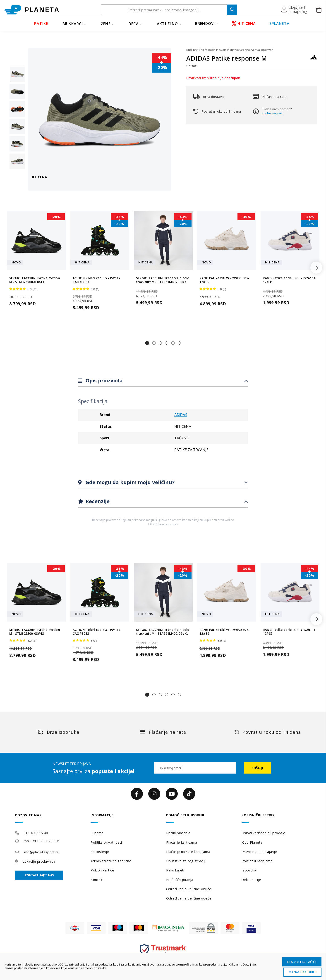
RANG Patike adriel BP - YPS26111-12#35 (290, 280)
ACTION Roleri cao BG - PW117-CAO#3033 (97, 280)
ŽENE (106, 24)
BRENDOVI (205, 24)
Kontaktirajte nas (39, 875)
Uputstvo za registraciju (186, 861)
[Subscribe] (257, 768)
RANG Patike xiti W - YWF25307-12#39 (224, 280)
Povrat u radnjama (257, 861)
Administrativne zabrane (111, 861)
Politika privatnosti (106, 842)
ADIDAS (181, 415)
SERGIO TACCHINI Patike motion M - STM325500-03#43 (35, 280)
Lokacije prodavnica (39, 861)
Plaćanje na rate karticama (188, 852)
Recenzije (97, 501)
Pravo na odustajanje (259, 852)
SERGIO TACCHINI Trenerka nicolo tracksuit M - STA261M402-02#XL (163, 280)
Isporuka (249, 870)
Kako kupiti (175, 870)
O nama (97, 833)
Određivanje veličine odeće (189, 898)
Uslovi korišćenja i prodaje (264, 833)
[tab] (163, 381)
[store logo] (32, 10)
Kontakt (97, 880)
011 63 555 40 (36, 833)
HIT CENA (244, 24)
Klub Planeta (252, 842)
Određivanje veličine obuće (189, 889)
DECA (134, 24)
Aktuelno (168, 24)
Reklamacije (251, 880)
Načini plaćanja (178, 833)
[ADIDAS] (314, 59)
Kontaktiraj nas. (272, 113)
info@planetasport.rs (41, 852)
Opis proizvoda (103, 380)
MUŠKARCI (73, 24)
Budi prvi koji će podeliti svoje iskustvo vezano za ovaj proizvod (230, 50)
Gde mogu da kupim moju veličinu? (129, 482)
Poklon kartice (102, 870)
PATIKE (41, 24)
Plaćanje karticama (182, 842)
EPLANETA (279, 24)
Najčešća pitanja (180, 880)
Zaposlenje (100, 852)
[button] (294, 10)
